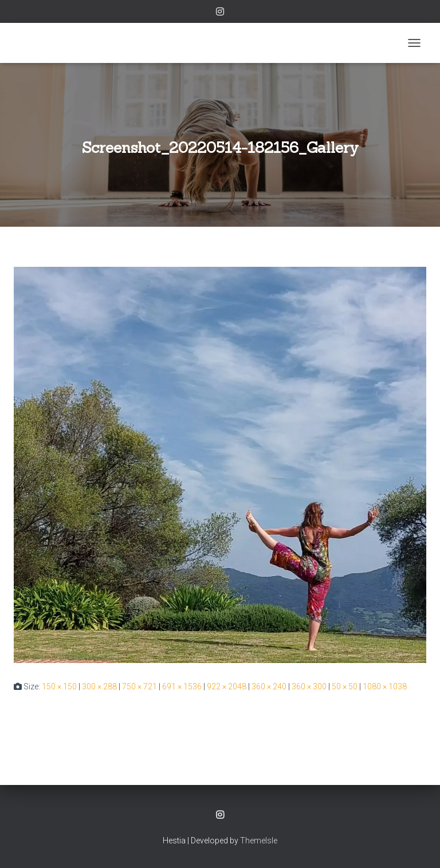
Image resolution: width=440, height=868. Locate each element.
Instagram (220, 13)
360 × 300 (309, 686)
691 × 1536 (182, 686)
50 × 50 (345, 686)
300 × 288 (99, 686)
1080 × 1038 (385, 686)
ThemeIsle (259, 841)
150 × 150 (59, 686)
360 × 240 (269, 686)
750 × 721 (140, 686)
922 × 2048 (227, 686)
